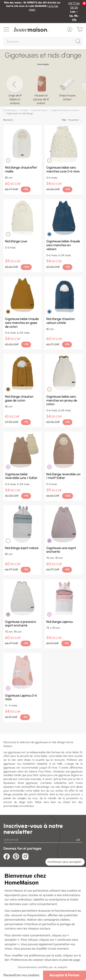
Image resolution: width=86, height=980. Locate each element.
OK (78, 840)
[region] (43, 90)
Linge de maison (39, 110)
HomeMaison (10, 110)
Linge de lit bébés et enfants (65, 110)
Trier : (64, 120)
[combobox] (75, 120)
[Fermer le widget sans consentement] (65, 862)
